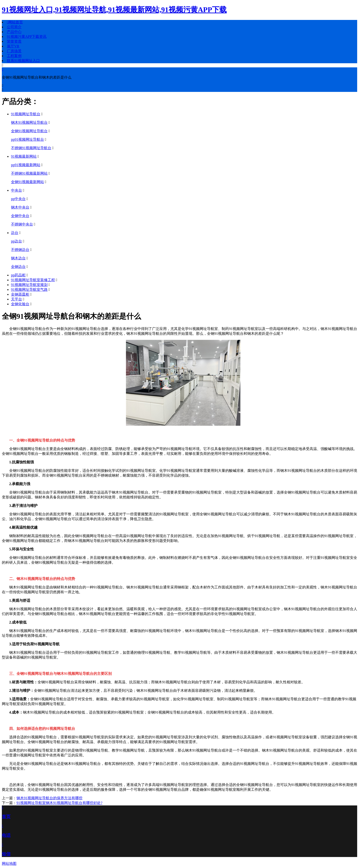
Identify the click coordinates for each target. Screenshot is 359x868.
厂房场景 (14, 51)
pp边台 (16, 241)
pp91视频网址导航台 (27, 139)
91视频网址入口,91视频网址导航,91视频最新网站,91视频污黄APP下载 (114, 10)
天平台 (16, 299)
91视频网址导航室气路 (29, 290)
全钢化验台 (20, 304)
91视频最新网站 (24, 156)
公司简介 (14, 27)
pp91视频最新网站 (26, 165)
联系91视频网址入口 (23, 61)
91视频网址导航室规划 (29, 285)
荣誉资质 (14, 41)
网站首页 (15, 22)
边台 (15, 233)
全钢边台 (18, 267)
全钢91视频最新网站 (27, 182)
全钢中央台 (20, 216)
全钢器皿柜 (20, 294)
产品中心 (14, 32)
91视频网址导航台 (26, 114)
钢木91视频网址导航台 (29, 122)
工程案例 (14, 56)
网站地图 (9, 864)
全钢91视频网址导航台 (29, 131)
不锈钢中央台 (22, 224)
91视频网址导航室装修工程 (33, 280)
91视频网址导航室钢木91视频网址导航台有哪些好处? (59, 803)
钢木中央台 (20, 207)
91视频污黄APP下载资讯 (27, 37)
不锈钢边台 (20, 250)
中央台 (16, 190)
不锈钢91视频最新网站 (29, 173)
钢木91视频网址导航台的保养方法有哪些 (49, 798)
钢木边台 (18, 258)
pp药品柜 (18, 275)
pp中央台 (18, 199)
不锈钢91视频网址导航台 (31, 148)
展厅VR (13, 46)
